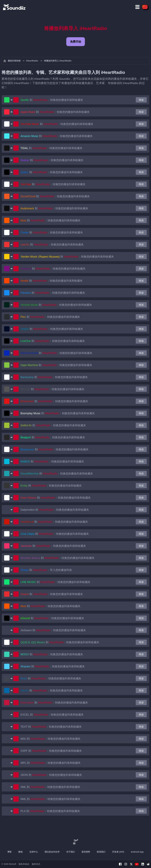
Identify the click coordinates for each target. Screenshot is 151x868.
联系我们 (101, 852)
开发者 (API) (118, 852)
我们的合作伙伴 (52, 852)
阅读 (141, 100)
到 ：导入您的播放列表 (46, 570)
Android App (137, 852)
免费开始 (76, 42)
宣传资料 (86, 852)
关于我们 (71, 852)
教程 (20, 852)
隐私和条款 (24, 864)
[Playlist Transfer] (15, 7)
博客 (9, 852)
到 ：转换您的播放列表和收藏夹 (52, 100)
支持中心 (34, 852)
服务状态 (36, 864)
